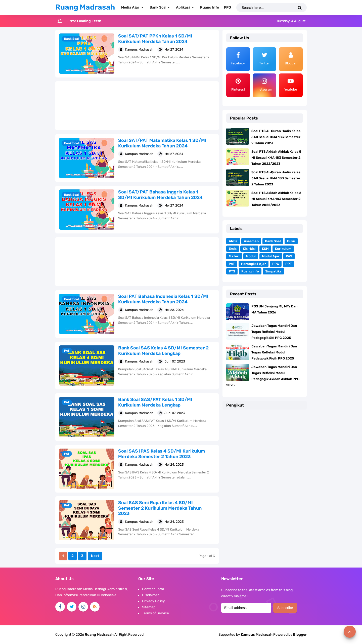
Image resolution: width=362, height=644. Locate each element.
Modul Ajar (271, 256)
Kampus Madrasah (257, 635)
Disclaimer (150, 595)
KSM (265, 249)
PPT (289, 264)
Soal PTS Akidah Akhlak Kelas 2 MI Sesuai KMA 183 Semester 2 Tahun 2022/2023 (276, 199)
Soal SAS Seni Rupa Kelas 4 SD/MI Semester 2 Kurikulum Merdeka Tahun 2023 (160, 508)
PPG (276, 264)
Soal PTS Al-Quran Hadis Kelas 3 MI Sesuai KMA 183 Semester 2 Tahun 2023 (276, 178)
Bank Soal (71, 39)
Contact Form (153, 589)
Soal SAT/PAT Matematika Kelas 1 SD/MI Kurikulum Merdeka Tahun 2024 (162, 143)
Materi (234, 256)
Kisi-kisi (249, 249)
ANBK (233, 241)
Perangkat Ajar (254, 264)
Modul (251, 256)
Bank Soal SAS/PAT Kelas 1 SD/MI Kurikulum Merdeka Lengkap (155, 402)
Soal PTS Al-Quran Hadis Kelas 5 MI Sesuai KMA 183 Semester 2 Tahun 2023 (276, 137)
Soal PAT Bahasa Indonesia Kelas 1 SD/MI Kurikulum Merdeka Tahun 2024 (163, 299)
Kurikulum (283, 249)
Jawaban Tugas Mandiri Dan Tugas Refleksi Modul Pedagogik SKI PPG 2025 (274, 332)
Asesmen (251, 241)
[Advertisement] (137, 106)
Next (95, 556)
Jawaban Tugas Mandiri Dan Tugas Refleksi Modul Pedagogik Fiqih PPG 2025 (274, 352)
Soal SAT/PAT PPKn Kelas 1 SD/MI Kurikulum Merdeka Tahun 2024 (155, 39)
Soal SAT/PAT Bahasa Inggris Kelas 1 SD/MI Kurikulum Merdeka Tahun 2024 (160, 195)
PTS (232, 271)
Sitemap (149, 607)
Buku (291, 241)
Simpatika (273, 271)
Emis (233, 249)
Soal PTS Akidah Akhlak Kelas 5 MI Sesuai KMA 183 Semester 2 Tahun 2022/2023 (276, 158)
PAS (289, 256)
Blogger (300, 635)
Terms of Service (155, 613)
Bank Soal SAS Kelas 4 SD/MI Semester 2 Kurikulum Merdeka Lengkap (163, 351)
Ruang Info (250, 271)
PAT (67, 351)
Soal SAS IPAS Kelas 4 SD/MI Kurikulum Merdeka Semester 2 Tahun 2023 (162, 454)
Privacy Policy (153, 601)
